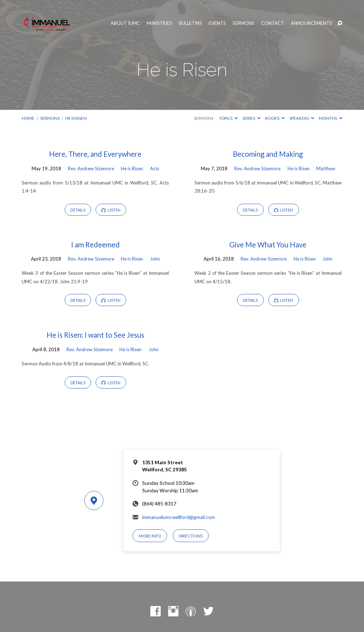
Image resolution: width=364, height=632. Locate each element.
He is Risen (76, 118)
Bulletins (190, 23)
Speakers (302, 118)
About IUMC (125, 23)
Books (275, 118)
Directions (191, 536)
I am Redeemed (95, 245)
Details (78, 210)
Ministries (159, 23)
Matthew (326, 168)
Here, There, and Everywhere (95, 154)
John (155, 259)
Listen (111, 210)
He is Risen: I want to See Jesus (95, 335)
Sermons (243, 23)
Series (251, 118)
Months (331, 118)
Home (28, 118)
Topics (228, 118)
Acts (155, 168)
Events (217, 23)
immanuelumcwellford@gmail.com (179, 517)
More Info (150, 536)
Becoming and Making (268, 154)
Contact (273, 23)
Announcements (311, 23)
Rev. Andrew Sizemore (91, 168)
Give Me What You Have (268, 245)
